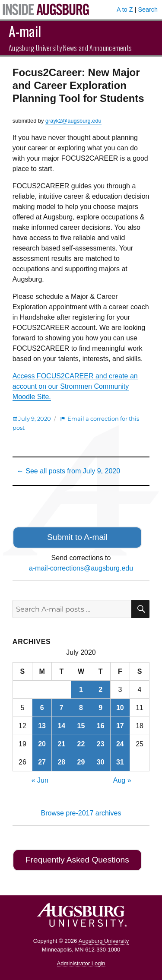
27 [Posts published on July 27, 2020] (42, 762)
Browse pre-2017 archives (81, 813)
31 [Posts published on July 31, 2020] (120, 762)
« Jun (40, 780)
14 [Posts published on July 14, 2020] (61, 726)
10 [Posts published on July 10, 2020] (120, 708)
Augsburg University (104, 941)
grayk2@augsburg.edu (73, 121)
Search (148, 10)
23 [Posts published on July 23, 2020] (101, 744)
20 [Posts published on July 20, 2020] (42, 744)
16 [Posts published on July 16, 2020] (101, 726)
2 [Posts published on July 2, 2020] (100, 690)
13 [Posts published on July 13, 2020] (42, 726)
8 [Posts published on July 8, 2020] (81, 708)
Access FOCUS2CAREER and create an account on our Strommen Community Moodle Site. (75, 386)
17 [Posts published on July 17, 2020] (120, 726)
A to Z (125, 10)
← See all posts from (68, 471)
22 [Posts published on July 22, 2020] (81, 744)
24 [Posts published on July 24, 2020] (120, 744)
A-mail (25, 31)
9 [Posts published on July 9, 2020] (100, 708)
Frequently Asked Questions (77, 860)
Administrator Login (81, 963)
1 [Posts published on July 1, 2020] (81, 690)
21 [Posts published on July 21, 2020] (61, 744)
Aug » (122, 780)
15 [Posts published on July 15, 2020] (81, 726)
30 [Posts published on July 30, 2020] (101, 762)
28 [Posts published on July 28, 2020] (61, 762)
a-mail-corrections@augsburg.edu (81, 568)
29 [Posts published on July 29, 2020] (81, 762)
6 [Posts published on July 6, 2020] (42, 708)
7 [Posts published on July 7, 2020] (62, 708)
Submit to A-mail (77, 537)
